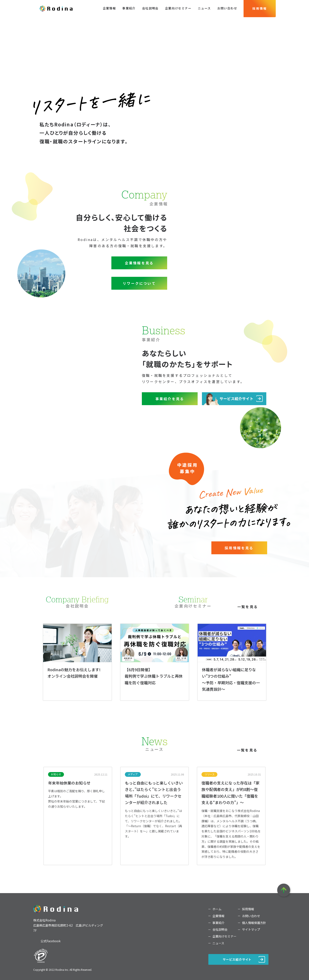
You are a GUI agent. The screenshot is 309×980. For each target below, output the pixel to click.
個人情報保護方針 (254, 923)
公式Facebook (51, 941)
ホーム (217, 909)
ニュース (204, 8)
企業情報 (109, 8)
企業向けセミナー (178, 8)
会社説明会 (150, 8)
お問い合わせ (227, 8)
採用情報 (260, 8)
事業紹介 (129, 8)
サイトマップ (251, 929)
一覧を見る (247, 756)
